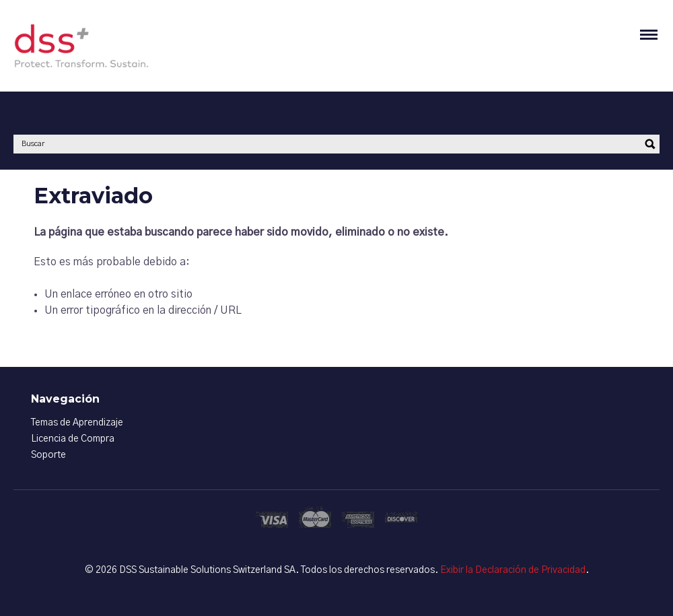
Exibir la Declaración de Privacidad (513, 570)
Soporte (48, 455)
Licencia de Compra (73, 439)
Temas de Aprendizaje (77, 423)
